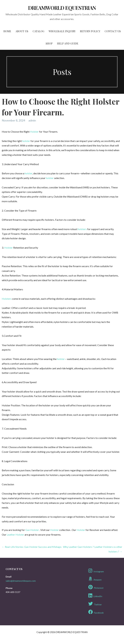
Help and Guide (68, 43)
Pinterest (96, 587)
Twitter (95, 604)
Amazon (95, 579)
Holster (34, 132)
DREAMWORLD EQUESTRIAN (62, 8)
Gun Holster (32, 530)
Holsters (7, 299)
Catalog (38, 31)
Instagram (96, 571)
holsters (82, 229)
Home (7, 31)
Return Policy (90, 31)
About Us (22, 31)
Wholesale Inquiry (62, 31)
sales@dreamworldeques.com (21, 581)
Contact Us (113, 31)
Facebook (96, 612)
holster (26, 141)
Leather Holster (15, 535)
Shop (49, 43)
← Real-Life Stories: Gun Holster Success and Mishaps (32, 547)
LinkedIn (95, 596)
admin (32, 120)
